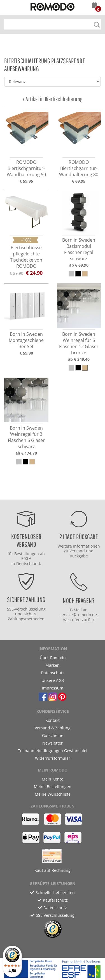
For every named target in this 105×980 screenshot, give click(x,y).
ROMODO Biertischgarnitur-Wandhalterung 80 (79, 168)
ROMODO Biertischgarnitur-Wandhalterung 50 (26, 168)
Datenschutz (53, 673)
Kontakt (53, 720)
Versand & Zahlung (53, 728)
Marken (53, 665)
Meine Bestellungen (53, 787)
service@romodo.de (78, 615)
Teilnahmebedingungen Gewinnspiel (53, 751)
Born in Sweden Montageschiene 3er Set (26, 340)
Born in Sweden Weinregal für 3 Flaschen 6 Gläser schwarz (26, 437)
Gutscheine (53, 735)
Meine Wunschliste (53, 794)
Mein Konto (53, 779)
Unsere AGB (53, 680)
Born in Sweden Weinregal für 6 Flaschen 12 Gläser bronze (79, 343)
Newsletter (53, 743)
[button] (95, 5)
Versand (77, 551)
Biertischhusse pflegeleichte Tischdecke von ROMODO (26, 257)
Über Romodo (53, 658)
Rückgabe (79, 556)
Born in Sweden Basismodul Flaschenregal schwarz (79, 249)
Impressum (53, 688)
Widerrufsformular (53, 758)
